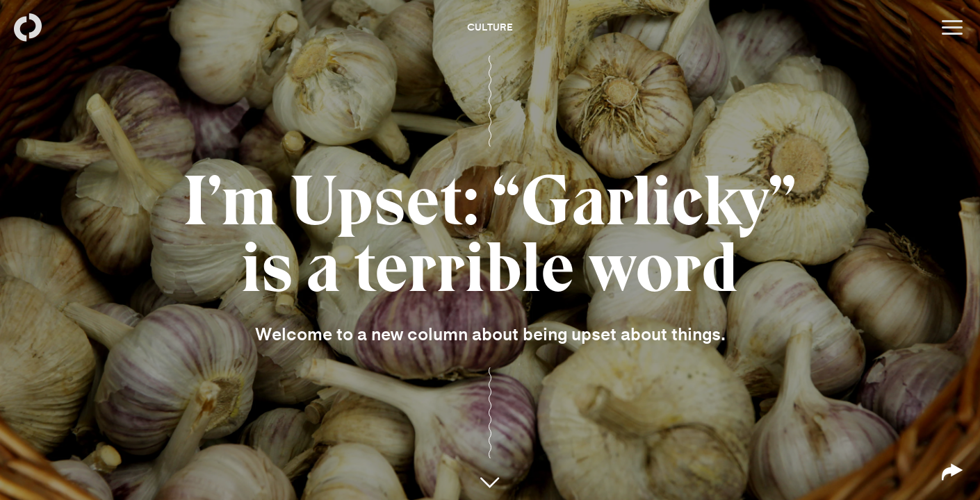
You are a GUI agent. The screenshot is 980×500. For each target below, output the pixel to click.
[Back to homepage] (28, 28)
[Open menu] (952, 28)
